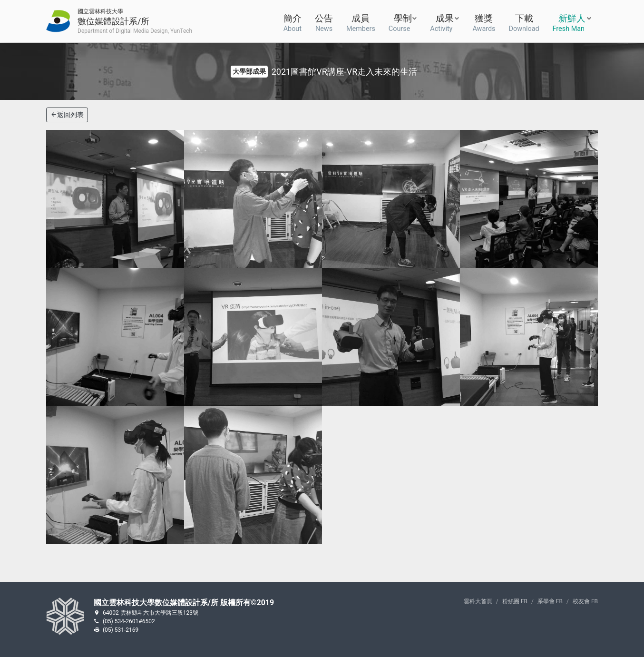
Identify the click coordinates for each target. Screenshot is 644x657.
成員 (361, 22)
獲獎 (484, 22)
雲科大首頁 (478, 601)
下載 (524, 22)
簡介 (293, 22)
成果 (442, 22)
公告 (324, 22)
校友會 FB (585, 601)
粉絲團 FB (515, 601)
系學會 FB (550, 601)
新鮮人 (569, 22)
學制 (400, 22)
